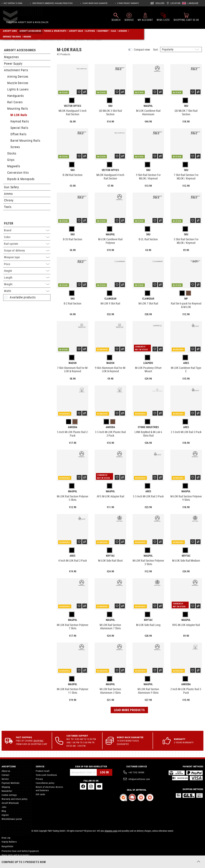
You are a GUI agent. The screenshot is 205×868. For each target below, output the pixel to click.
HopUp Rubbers (9, 842)
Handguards (15, 96)
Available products (23, 297)
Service (5, 779)
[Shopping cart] (186, 19)
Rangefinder (8, 846)
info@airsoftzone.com (139, 779)
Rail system (27, 244)
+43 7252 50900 (136, 772)
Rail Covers (15, 102)
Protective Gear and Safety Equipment (20, 851)
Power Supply (13, 63)
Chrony (9, 200)
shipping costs (111, 831)
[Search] (116, 19)
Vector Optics (73, 106)
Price (27, 264)
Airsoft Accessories (20, 50)
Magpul (148, 106)
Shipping (38, 741)
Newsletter (7, 791)
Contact (5, 775)
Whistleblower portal (12, 819)
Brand (27, 230)
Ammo (8, 194)
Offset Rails (18, 134)
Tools (8, 207)
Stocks (12, 153)
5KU (110, 106)
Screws (15, 147)
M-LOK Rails (19, 115)
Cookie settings (9, 795)
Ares (186, 363)
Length (27, 277)
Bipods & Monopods (21, 179)
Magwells (14, 166)
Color (27, 237)
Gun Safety (11, 187)
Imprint (5, 815)
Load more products (129, 710)
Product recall (43, 771)
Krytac (110, 556)
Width (27, 291)
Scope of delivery (27, 250)
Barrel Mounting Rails (25, 140)
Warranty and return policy (15, 799)
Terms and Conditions (46, 775)
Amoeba (73, 427)
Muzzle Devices (18, 83)
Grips (11, 160)
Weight (27, 284)
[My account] (145, 19)
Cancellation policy (45, 783)
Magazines (11, 57)
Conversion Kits (18, 172)
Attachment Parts (16, 70)
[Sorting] (181, 49)
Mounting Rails (18, 108)
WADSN (73, 363)
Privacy (39, 779)
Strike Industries (148, 427)
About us (6, 771)
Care (4, 860)
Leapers (148, 363)
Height (27, 271)
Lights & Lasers (18, 89)
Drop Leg (6, 838)
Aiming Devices (18, 76)
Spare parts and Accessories (15, 855)
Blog (4, 811)
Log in (104, 772)
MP (186, 299)
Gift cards (40, 794)
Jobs (4, 807)
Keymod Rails (20, 121)
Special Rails (19, 128)
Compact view (142, 49)
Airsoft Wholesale (10, 803)
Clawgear (110, 299)
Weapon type (27, 257)
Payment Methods (11, 783)
